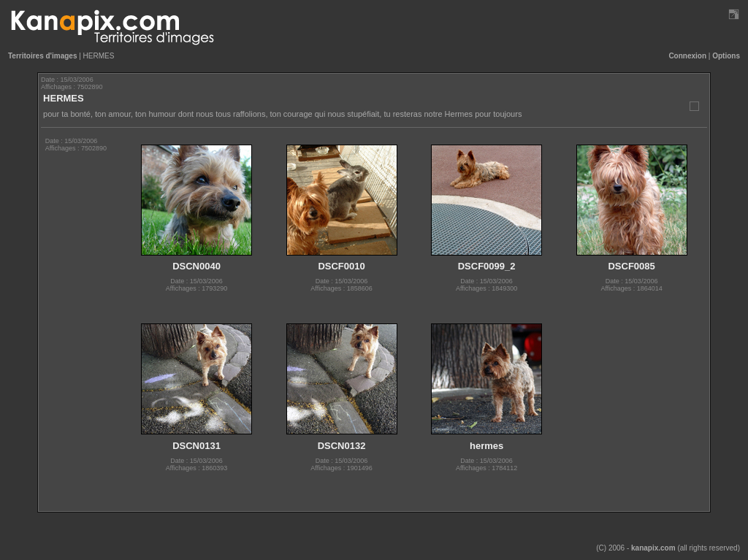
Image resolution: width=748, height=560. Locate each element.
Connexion (687, 56)
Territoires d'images (42, 56)
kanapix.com (653, 548)
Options (726, 56)
